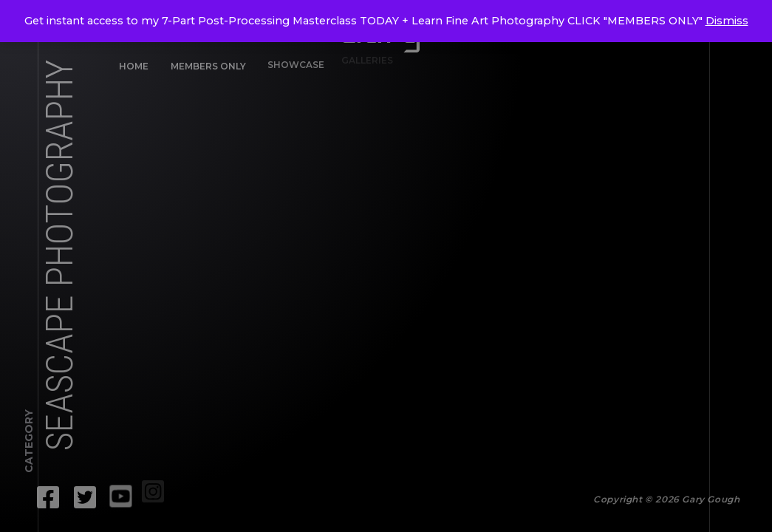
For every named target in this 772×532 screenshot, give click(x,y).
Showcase (291, 61)
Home (134, 66)
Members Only (208, 66)
